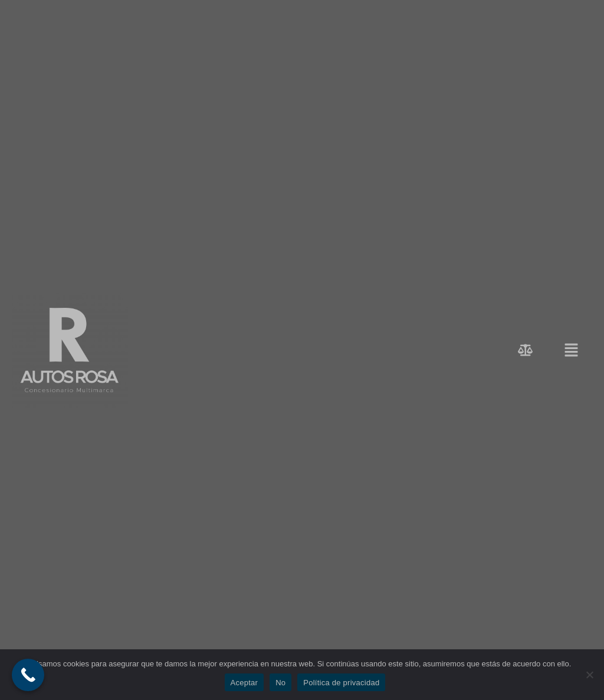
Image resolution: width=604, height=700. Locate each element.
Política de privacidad (341, 683)
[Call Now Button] (28, 675)
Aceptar (244, 683)
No (280, 683)
